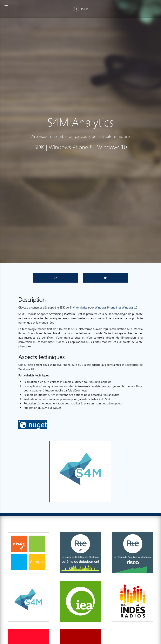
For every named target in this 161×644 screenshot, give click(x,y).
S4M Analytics (78, 307)
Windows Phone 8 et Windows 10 (116, 307)
